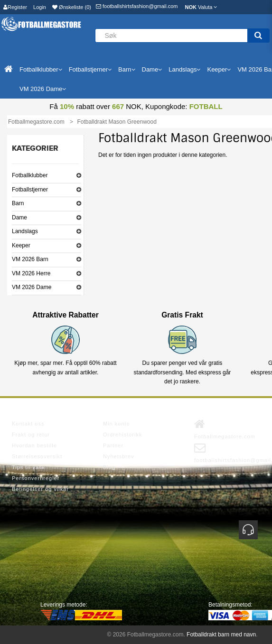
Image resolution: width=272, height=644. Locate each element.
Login (40, 7)
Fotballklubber (30, 175)
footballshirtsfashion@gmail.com (137, 6)
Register (15, 7)
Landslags (25, 231)
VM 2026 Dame (32, 287)
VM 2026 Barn (30, 259)
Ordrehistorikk (122, 435)
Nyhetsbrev (119, 456)
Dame (19, 218)
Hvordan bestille (34, 445)
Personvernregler (36, 478)
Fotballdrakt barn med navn (221, 635)
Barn (18, 203)
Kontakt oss (28, 424)
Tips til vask (28, 467)
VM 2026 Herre (31, 273)
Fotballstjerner (30, 190)
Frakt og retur (31, 435)
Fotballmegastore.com (225, 429)
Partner (113, 445)
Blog (109, 467)
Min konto (117, 424)
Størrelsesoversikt (37, 456)
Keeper (21, 245)
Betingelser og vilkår (40, 489)
